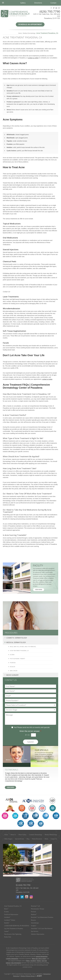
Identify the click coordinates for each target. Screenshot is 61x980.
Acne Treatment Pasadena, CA (19, 651)
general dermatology (42, 956)
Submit (30, 742)
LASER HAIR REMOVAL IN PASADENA (17, 926)
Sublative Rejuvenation (38, 934)
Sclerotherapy (35, 923)
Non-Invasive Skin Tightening (13, 934)
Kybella (7, 923)
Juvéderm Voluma (10, 920)
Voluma (39, 961)
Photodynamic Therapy (17, 659)
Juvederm (33, 961)
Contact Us (54, 839)
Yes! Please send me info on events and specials (32, 727)
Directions (38, 3)
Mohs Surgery (12, 675)
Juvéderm (7, 917)
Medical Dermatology (29, 33)
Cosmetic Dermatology (17, 638)
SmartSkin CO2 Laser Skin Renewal (42, 929)
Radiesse (34, 914)
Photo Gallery (23, 835)
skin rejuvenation (16, 963)
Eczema (12, 655)
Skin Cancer (14, 671)
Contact (53, 3)
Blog (28, 839)
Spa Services (35, 931)
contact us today (47, 379)
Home (20, 33)
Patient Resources (37, 839)
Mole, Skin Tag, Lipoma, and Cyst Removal (23, 647)
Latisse (7, 931)
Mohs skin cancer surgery (39, 959)
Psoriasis (13, 663)
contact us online (33, 58)
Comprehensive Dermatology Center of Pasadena (15, 14)
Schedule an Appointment (30, 24)
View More (39, 590)
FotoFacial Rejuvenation (11, 914)
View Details (41, 761)
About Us (13, 835)
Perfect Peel (8, 937)
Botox (6, 909)
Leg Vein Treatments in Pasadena (14, 929)
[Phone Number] (30, 700)
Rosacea (13, 667)
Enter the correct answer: (30, 731)
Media (46, 839)
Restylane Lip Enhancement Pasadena (42, 917)
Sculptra (34, 926)
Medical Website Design (28, 976)
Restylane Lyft (36, 906)
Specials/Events (20, 839)
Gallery (23, 3)
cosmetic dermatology (12, 959)
